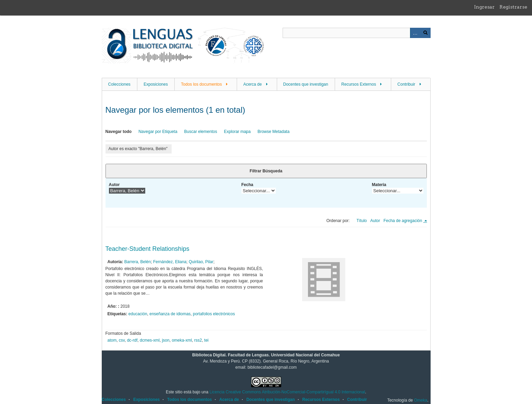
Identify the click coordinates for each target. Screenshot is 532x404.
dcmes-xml (150, 340)
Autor (114, 185)
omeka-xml (182, 340)
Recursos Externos (358, 84)
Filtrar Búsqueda (266, 171)
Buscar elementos (201, 132)
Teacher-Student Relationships (147, 249)
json (166, 340)
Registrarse (513, 7)
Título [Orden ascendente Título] (362, 221)
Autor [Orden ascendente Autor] (375, 221)
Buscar (425, 33)
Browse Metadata (274, 132)
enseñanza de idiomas (170, 314)
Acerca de (252, 84)
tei (206, 340)
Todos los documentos (201, 84)
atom (112, 340)
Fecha (248, 185)
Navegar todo (119, 132)
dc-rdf (132, 340)
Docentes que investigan (306, 84)
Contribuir (406, 84)
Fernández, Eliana (170, 262)
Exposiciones (156, 84)
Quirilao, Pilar (201, 262)
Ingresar (484, 7)
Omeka (420, 400)
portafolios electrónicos (214, 314)
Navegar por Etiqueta (158, 132)
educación (138, 314)
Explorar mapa (237, 132)
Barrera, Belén (138, 262)
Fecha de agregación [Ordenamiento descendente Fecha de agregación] (403, 221)
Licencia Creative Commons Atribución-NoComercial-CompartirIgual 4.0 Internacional (287, 392)
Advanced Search (415, 33)
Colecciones (119, 84)
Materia (379, 185)
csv (122, 340)
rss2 (198, 340)
